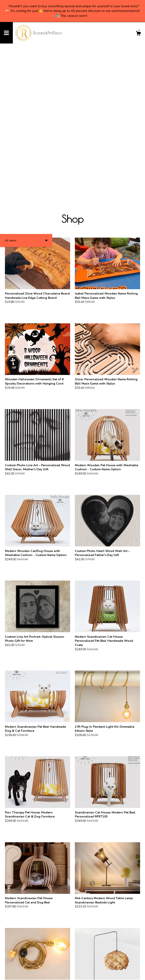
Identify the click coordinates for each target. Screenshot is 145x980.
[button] (26, 97)
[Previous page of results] (65, 963)
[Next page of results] (80, 963)
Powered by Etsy (48, 973)
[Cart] (138, 34)
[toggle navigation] (6, 33)
